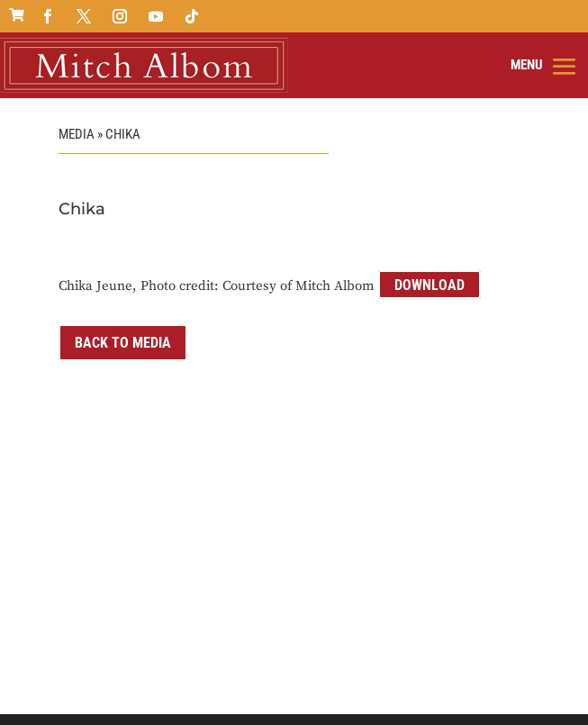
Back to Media (123, 343)
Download (430, 285)
